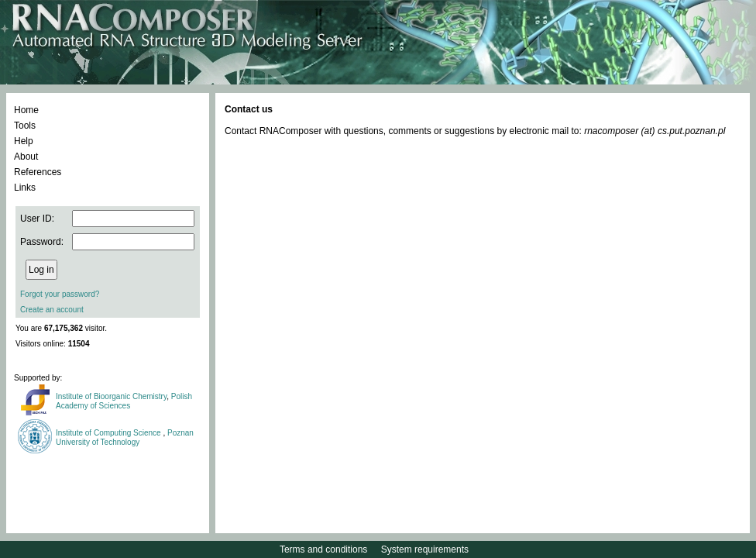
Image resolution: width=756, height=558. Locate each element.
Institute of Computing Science (109, 433)
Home (26, 110)
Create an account (52, 310)
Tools (25, 126)
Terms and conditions (323, 549)
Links (25, 188)
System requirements (425, 549)
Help (24, 141)
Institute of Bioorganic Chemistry (111, 396)
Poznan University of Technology (125, 437)
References (38, 172)
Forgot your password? (60, 294)
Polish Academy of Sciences (124, 401)
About (26, 157)
